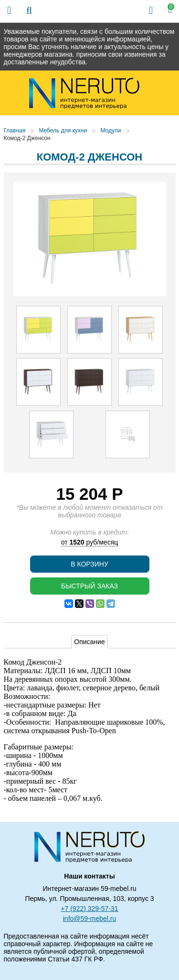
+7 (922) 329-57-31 (89, 909)
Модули (111, 131)
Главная (15, 131)
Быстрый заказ (89, 586)
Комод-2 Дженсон (27, 138)
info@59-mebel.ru (90, 919)
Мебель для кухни (63, 131)
